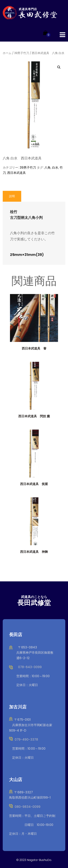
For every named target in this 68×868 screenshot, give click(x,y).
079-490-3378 (26, 740)
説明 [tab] (12, 196)
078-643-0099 (30, 667)
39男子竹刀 (22, 53)
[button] (59, 67)
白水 (55, 168)
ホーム (7, 53)
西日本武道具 (17, 173)
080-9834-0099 (28, 807)
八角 (48, 168)
